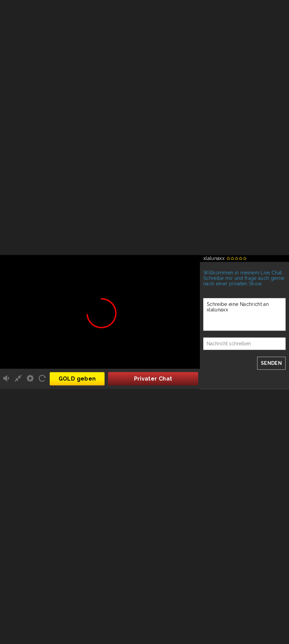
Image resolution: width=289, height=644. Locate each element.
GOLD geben (77, 379)
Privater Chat (153, 379)
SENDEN (271, 363)
